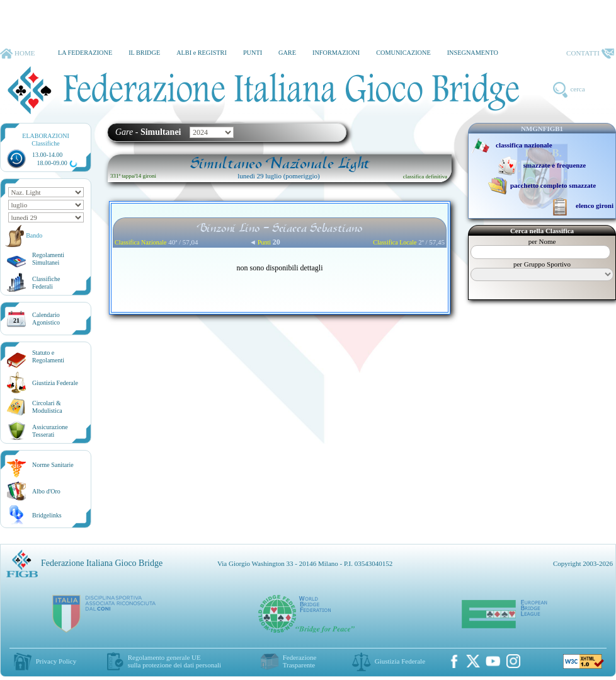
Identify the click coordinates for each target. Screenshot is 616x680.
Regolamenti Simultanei (48, 259)
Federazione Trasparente (300, 661)
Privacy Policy (56, 661)
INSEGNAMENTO (473, 53)
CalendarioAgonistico (46, 319)
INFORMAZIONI (336, 53)
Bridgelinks (47, 515)
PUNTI (253, 53)
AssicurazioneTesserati (50, 431)
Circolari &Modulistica (47, 407)
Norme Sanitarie (53, 465)
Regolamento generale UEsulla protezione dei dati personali (174, 661)
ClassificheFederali (46, 283)
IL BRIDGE (144, 53)
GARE (287, 53)
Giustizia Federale (55, 383)
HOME (17, 54)
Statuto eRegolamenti (48, 356)
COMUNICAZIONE (403, 53)
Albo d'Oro (46, 491)
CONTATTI (590, 54)
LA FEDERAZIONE (85, 53)
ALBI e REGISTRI (202, 53)
